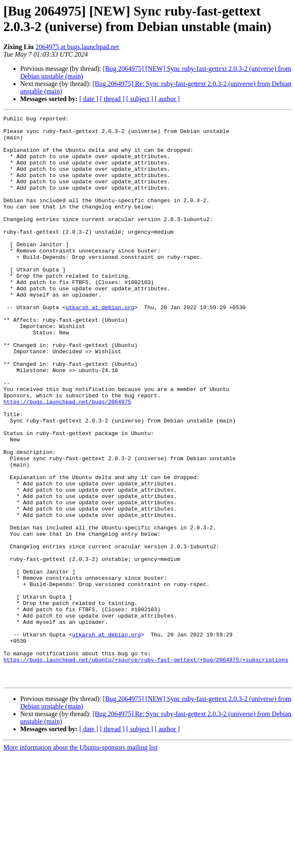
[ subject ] (140, 99)
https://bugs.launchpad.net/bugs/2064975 (67, 459)
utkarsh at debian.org (100, 346)
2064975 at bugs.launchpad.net (77, 47)
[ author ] (167, 99)
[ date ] (89, 99)
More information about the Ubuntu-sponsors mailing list (80, 861)
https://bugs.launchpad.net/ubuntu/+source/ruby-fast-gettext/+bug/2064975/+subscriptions (146, 769)
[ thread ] (112, 99)
